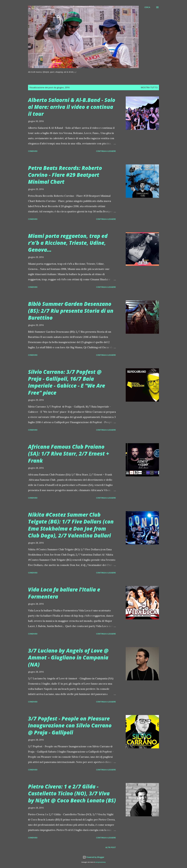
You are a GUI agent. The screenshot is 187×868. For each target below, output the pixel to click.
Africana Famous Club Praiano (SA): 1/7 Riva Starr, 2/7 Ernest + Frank (69, 454)
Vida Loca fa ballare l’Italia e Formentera (64, 593)
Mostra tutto (149, 87)
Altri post (111, 847)
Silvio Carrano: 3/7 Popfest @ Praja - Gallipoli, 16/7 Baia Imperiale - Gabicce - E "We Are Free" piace (67, 382)
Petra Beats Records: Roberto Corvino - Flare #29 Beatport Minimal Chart (65, 175)
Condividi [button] (33, 151)
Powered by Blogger (94, 857)
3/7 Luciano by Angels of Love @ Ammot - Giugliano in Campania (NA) (68, 657)
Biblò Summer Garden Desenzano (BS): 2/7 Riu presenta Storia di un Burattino (71, 311)
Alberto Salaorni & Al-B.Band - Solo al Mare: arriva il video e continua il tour (72, 107)
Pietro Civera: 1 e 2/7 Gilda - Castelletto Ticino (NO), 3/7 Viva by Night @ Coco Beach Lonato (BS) (72, 793)
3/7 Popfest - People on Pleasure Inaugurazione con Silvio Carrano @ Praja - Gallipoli (70, 725)
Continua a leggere (106, 151)
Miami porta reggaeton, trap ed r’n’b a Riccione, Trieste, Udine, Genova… (68, 243)
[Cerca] (147, 7)
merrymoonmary (100, 862)
